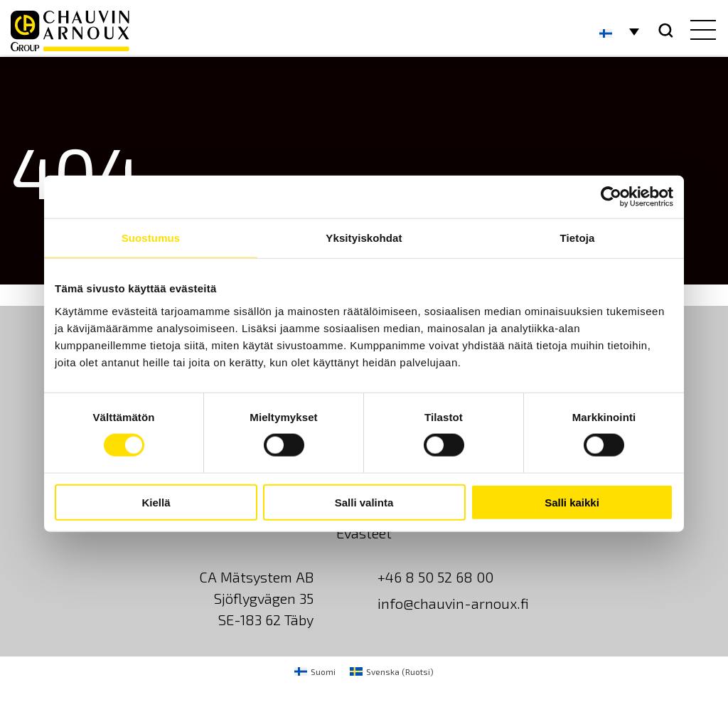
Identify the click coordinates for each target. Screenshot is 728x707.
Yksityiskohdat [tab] (364, 238)
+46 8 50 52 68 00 (435, 577)
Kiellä (156, 502)
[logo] (70, 31)
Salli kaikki (572, 502)
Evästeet (364, 533)
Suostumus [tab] (151, 238)
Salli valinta (364, 502)
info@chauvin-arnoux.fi (453, 603)
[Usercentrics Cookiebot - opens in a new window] (611, 197)
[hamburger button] (700, 31)
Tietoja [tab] (578, 238)
